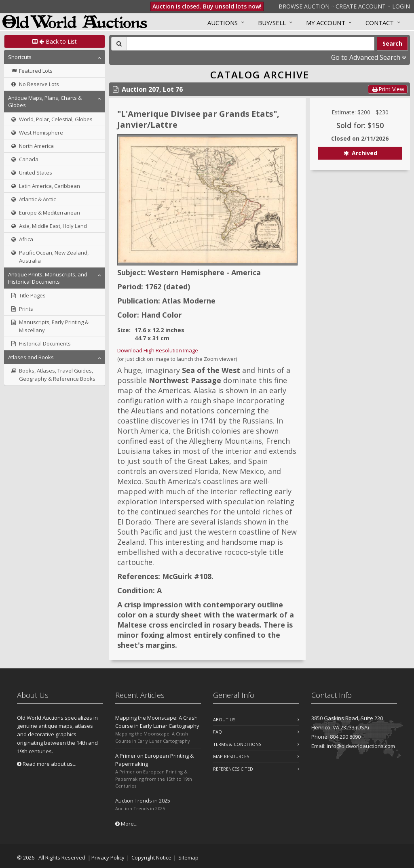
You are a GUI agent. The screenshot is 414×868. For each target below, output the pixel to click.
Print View (388, 89)
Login (401, 6)
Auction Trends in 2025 (143, 801)
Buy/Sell (272, 23)
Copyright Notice (151, 857)
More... (126, 824)
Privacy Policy (108, 857)
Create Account (361, 6)
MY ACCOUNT (326, 23)
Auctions (223, 23)
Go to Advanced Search (369, 57)
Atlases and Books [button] (31, 357)
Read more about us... (47, 764)
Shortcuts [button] (20, 57)
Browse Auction (304, 6)
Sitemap (188, 857)
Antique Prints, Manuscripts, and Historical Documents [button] (48, 278)
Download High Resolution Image (158, 350)
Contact (380, 23)
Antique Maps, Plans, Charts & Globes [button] (45, 101)
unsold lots (231, 6)
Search (392, 43)
